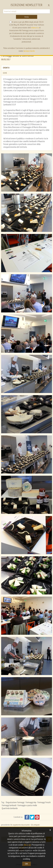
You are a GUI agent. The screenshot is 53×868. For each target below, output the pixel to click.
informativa (35, 28)
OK (27, 864)
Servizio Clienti (29, 51)
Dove (5, 73)
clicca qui (27, 845)
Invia (26, 17)
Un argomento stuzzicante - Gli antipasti (25, 825)
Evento (6, 68)
